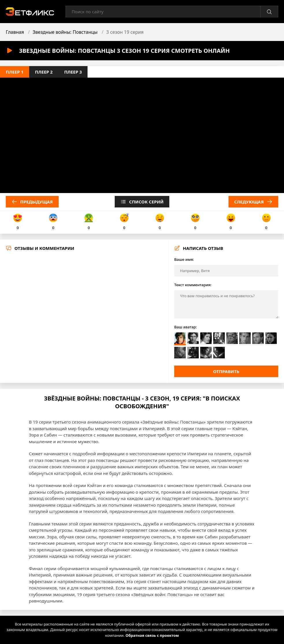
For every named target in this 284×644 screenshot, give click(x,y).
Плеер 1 (15, 72)
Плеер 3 (73, 72)
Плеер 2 (44, 72)
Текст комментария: (193, 285)
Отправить (226, 371)
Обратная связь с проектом (152, 635)
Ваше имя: (184, 259)
